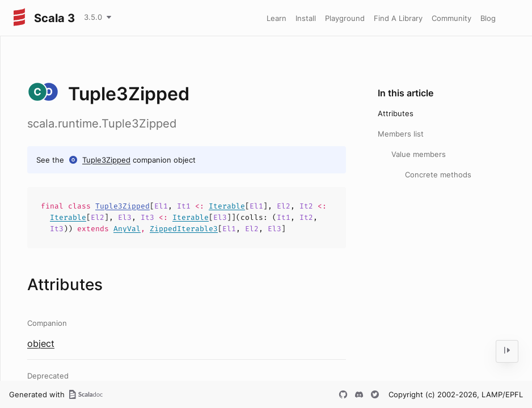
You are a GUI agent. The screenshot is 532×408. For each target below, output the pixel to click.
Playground (345, 18)
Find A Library (398, 18)
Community (451, 18)
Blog (488, 18)
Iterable (227, 206)
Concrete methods (438, 175)
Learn (276, 18)
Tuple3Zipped (106, 160)
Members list (401, 134)
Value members (419, 154)
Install (306, 18)
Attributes (396, 113)
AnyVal (127, 229)
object (41, 343)
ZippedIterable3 (184, 229)
